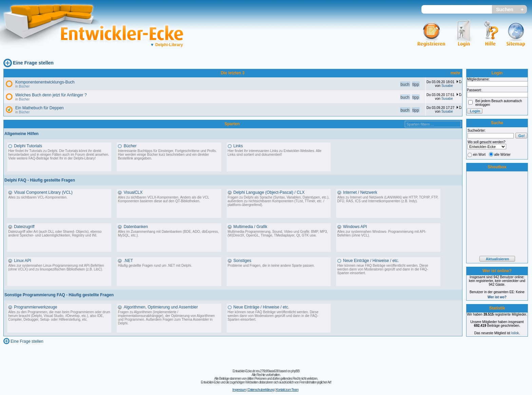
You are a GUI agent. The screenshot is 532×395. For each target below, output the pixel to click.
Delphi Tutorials (28, 146)
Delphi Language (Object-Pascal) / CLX (269, 192)
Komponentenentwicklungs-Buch (45, 82)
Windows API (355, 227)
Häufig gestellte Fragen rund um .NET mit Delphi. (155, 266)
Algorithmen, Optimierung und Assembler (161, 307)
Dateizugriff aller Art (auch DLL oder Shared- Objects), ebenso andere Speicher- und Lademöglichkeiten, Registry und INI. (55, 233)
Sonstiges (242, 261)
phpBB (295, 371)
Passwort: (474, 90)
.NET (128, 261)
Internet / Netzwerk (360, 192)
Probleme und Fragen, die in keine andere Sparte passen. (271, 266)
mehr (455, 73)
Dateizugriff (24, 227)
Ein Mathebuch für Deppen (40, 108)
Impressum (239, 390)
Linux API (23, 261)
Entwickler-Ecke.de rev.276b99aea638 (255, 371)
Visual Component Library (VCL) (43, 192)
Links (238, 146)
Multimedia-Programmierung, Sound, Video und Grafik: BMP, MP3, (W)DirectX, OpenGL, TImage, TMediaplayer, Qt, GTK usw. (278, 233)
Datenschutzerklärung (261, 390)
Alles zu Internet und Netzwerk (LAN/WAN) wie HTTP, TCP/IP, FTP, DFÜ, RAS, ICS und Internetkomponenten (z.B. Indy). (388, 199)
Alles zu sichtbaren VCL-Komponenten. (38, 197)
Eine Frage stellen (33, 63)
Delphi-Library (166, 45)
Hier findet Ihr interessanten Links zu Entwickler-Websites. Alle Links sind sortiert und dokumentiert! (275, 153)
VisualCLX (133, 192)
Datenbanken (136, 227)
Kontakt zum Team (287, 390)
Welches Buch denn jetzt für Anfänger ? (51, 95)
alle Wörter (502, 155)
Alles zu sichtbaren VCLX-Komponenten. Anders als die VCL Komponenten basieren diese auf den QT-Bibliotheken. (163, 199)
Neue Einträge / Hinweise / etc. (371, 261)
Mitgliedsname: (478, 79)
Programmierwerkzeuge (35, 307)
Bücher (24, 86)
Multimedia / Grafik (250, 227)
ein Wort (479, 155)
